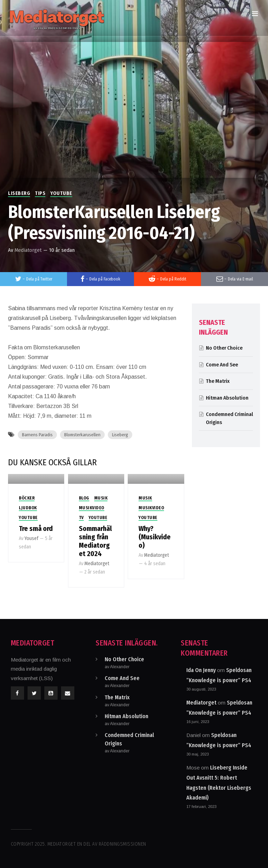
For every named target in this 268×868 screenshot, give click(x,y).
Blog (84, 498)
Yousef (31, 538)
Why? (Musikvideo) (155, 537)
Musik (101, 498)
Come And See (222, 365)
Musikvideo (92, 508)
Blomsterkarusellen (82, 435)
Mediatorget (28, 250)
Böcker (27, 498)
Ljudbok (28, 508)
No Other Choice (224, 348)
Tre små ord (36, 528)
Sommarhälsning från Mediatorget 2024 (95, 541)
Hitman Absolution (227, 398)
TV (81, 518)
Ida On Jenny (201, 670)
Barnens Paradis (37, 435)
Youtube (61, 193)
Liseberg (19, 193)
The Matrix (218, 381)
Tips (40, 193)
